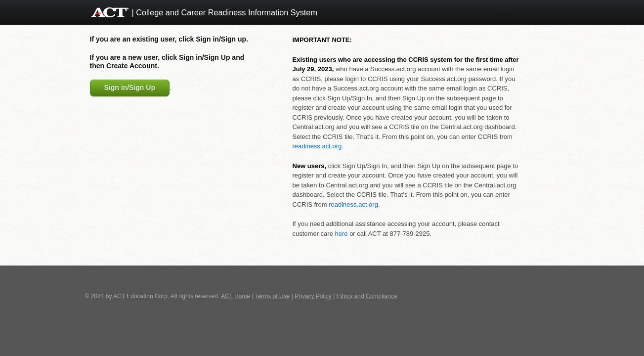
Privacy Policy (313, 296)
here (341, 234)
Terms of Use (273, 296)
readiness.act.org (317, 146)
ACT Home (236, 296)
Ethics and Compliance (367, 296)
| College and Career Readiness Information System (225, 12)
